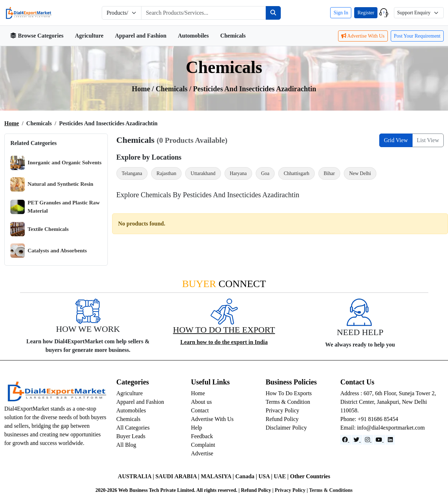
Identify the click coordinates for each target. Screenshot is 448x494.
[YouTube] (380, 440)
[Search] (273, 13)
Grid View (396, 140)
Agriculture (89, 36)
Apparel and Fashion (141, 36)
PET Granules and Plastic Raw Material (55, 207)
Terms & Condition (288, 402)
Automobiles (193, 36)
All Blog (126, 445)
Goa (265, 173)
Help (196, 428)
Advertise (202, 453)
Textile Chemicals (40, 229)
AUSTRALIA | (137, 476)
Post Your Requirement (417, 36)
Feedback (202, 436)
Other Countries (310, 476)
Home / (144, 89)
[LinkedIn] (390, 440)
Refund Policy (282, 419)
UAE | (282, 476)
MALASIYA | (218, 476)
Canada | (247, 476)
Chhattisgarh (297, 173)
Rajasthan (166, 173)
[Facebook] (346, 440)
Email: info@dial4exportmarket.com (382, 428)
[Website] (357, 440)
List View (428, 140)
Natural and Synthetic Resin (52, 184)
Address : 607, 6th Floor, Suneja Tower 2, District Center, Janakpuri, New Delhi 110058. (388, 402)
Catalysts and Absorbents (49, 251)
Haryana (238, 173)
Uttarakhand (203, 173)
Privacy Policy (283, 410)
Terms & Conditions (331, 490)
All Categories (133, 428)
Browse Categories (37, 36)
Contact (200, 410)
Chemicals (233, 36)
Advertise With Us (363, 36)
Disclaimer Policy (286, 428)
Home (12, 123)
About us (201, 402)
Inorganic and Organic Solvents (56, 163)
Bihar (329, 173)
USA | (266, 476)
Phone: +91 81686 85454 (369, 419)
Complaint (203, 445)
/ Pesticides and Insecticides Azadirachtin (253, 89)
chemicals (173, 89)
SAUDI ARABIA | (178, 476)
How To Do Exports (289, 393)
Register (366, 13)
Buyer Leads (131, 436)
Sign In (341, 13)
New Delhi (360, 173)
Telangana (132, 173)
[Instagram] (368, 440)
